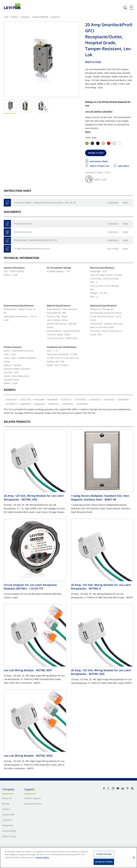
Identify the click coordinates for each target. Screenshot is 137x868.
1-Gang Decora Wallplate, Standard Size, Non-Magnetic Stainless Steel (100, 498)
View (125, 203)
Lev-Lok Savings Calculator (99, 111)
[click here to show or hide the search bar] (125, 8)
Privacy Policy (42, 857)
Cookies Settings (104, 854)
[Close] (134, 857)
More (88, 132)
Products (15, 17)
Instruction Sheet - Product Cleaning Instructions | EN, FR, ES (45, 203)
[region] (68, 858)
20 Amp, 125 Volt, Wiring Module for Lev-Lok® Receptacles (34, 498)
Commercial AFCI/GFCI (40, 17)
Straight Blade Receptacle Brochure (32, 249)
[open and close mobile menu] (132, 8)
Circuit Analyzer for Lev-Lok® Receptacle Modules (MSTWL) (30, 587)
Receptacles (56, 17)
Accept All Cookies (104, 862)
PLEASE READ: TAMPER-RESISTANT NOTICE (35, 240)
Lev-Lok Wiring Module (28, 670)
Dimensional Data (23, 232)
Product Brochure (23, 224)
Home (6, 17)
